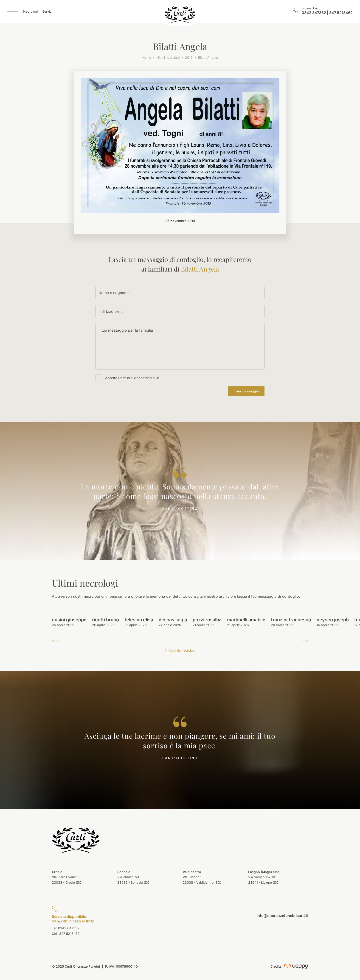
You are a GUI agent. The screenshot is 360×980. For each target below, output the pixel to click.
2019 (189, 57)
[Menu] (13, 11)
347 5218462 (341, 13)
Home (147, 57)
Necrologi (30, 12)
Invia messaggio (246, 391)
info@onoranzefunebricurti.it (282, 916)
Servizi (47, 12)
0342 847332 (314, 13)
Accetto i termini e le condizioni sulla (132, 378)
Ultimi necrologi (168, 57)
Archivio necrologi (180, 650)
